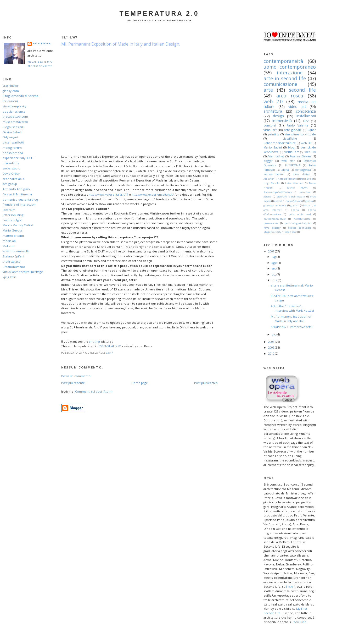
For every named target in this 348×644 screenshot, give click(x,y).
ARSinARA (269, 179)
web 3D (306, 143)
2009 (271, 347)
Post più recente (73, 383)
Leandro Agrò (12, 220)
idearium (9, 210)
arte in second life (285, 78)
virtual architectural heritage (23, 272)
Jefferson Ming (13, 215)
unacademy (11, 163)
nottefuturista (302, 219)
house (307, 205)
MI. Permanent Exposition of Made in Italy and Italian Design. (121, 44)
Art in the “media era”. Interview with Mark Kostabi (292, 308)
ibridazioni (10, 101)
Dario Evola (306, 179)
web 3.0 (310, 152)
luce (306, 121)
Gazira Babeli (12, 132)
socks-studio (12, 168)
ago (275, 263)
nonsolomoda (13, 153)
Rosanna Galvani (301, 156)
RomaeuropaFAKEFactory (278, 192)
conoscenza (306, 111)
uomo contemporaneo (290, 67)
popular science (14, 111)
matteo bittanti (13, 236)
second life (302, 90)
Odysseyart (10, 137)
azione (267, 197)
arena (285, 170)
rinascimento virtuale (300, 134)
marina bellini (274, 174)
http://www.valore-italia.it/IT (108, 194)
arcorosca (305, 192)
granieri (295, 205)
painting (274, 134)
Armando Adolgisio (16, 189)
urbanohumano (14, 267)
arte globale (293, 130)
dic (274, 334)
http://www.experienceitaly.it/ (153, 194)
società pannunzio (300, 228)
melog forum (12, 148)
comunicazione (280, 84)
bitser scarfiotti (13, 142)
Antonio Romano (287, 179)
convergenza (303, 170)
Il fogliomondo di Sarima (20, 96)
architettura (273, 111)
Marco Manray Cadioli (18, 225)
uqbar (312, 130)
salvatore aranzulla (16, 251)
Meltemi (9, 246)
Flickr (290, 587)
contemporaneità (283, 61)
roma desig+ (301, 174)
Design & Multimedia (17, 194)
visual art (270, 130)
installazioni (306, 116)
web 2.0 (273, 101)
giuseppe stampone (275, 205)
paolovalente (271, 223)
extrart (278, 201)
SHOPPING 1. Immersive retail (292, 327)
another (95, 341)
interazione (290, 73)
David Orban (11, 174)
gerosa (309, 201)
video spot (291, 232)
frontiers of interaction (19, 204)
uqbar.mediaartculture (280, 143)
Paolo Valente (298, 125)
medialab (9, 241)
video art (297, 106)
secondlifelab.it (13, 179)
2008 (271, 342)
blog (291, 147)
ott (274, 274)
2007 (271, 251)
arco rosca (290, 96)
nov (275, 280)
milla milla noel (300, 214)
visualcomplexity (15, 106)
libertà (295, 210)
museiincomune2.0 (274, 219)
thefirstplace (12, 262)
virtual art (291, 152)
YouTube (300, 622)
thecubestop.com (15, 116)
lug (274, 257)
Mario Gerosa (12, 230)
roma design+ (272, 228)
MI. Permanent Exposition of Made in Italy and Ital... (291, 319)
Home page (140, 383)
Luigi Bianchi (271, 183)
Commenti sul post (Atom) (94, 391)
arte (268, 90)
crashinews (10, 86)
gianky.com (11, 91)
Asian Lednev (276, 156)
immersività (282, 121)
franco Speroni (294, 201)
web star (288, 161)
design (278, 116)
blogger (268, 161)
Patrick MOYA (297, 188)
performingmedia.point (298, 223)
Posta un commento (76, 376)
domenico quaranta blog (20, 199)
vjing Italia (10, 277)
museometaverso (15, 122)
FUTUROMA (293, 165)
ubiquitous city (272, 232)
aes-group (10, 184)
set (274, 268)
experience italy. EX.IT (18, 158)
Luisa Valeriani (294, 183)
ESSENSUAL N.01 (110, 346)
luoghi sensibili (13, 127)
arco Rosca (42, 43)
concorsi (270, 125)
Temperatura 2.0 (159, 13)
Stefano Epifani (13, 256)
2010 (271, 353)
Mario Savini (273, 147)
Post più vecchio (206, 383)
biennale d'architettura (291, 197)
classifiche (290, 138)
